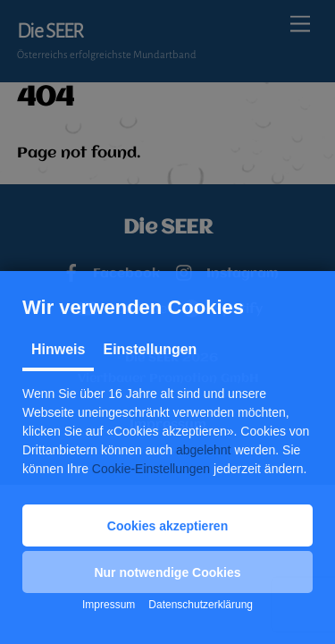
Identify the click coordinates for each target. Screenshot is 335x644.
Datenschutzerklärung (201, 605)
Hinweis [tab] (58, 349)
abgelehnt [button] (204, 450)
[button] (167, 525)
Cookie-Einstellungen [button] (151, 469)
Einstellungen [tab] (150, 349)
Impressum (109, 605)
